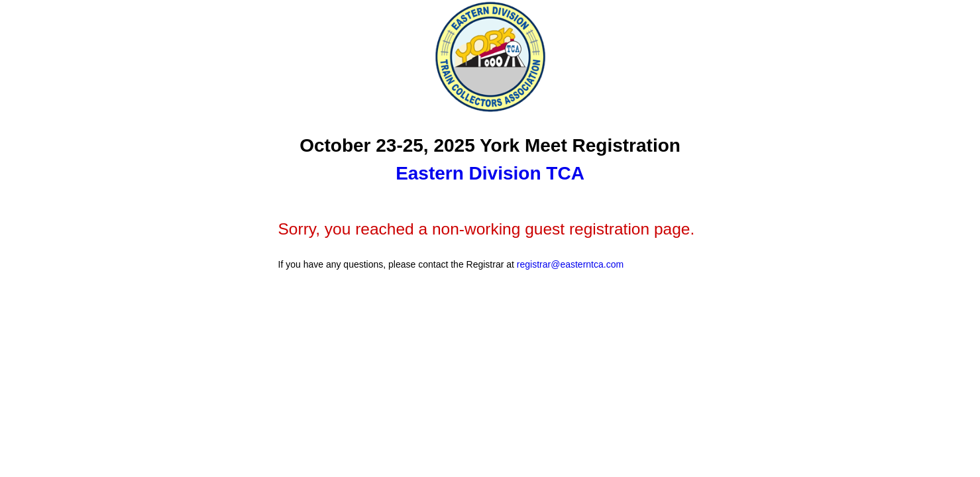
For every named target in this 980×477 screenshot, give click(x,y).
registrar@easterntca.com (570, 264)
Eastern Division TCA (490, 173)
